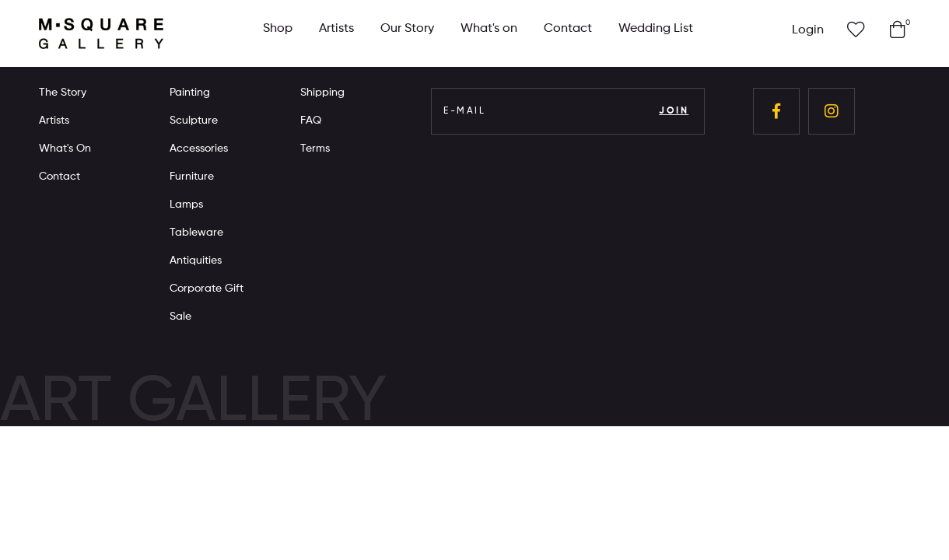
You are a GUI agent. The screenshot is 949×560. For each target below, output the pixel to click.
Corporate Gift (207, 289)
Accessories (199, 149)
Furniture (192, 177)
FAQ (311, 121)
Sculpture (194, 121)
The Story (63, 93)
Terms (315, 149)
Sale (180, 317)
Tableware (196, 233)
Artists (336, 29)
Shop (278, 29)
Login (808, 30)
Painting (190, 93)
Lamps (186, 205)
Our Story (407, 29)
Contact (568, 29)
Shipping (322, 93)
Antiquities (196, 261)
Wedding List (656, 29)
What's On (65, 149)
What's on (489, 29)
